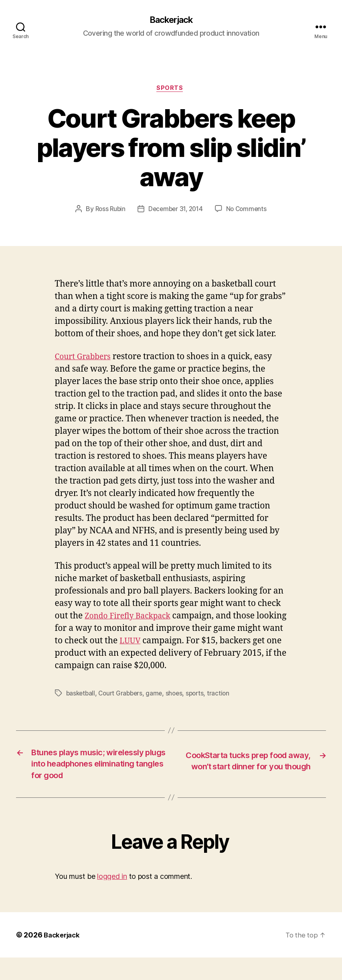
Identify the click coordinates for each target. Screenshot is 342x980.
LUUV (179, 643)
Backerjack (171, 20)
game (158, 695)
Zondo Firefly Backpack (132, 618)
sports (200, 695)
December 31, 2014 (176, 211)
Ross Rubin (108, 211)
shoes (178, 695)
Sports (171, 90)
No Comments (249, 211)
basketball (81, 695)
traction (224, 695)
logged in (112, 898)
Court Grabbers (86, 359)
